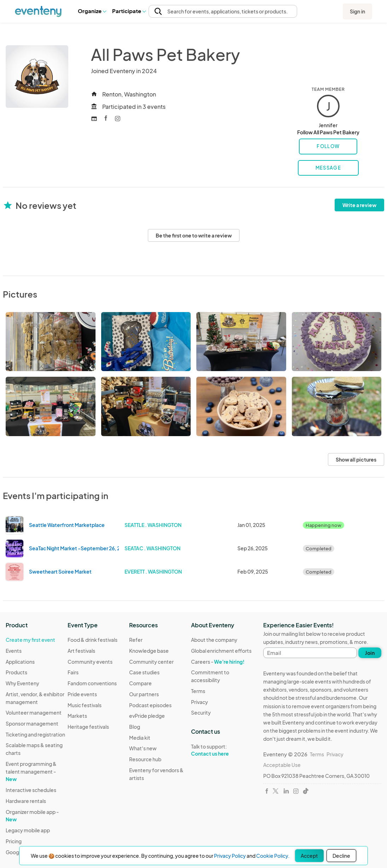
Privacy (200, 702)
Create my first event (30, 640)
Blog (135, 727)
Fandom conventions (92, 683)
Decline (341, 856)
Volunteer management (34, 712)
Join (370, 653)
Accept (309, 856)
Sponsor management (32, 723)
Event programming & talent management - (31, 771)
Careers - (218, 662)
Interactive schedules (31, 790)
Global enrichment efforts (221, 651)
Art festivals (81, 651)
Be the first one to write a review (194, 235)
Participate (129, 11)
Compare (140, 683)
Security (201, 712)
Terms (198, 691)
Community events (90, 662)
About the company (214, 640)
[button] (92, 11)
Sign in (357, 11)
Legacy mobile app (28, 830)
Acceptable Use (282, 765)
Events (14, 651)
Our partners (144, 694)
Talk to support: (222, 750)
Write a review (359, 205)
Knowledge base (149, 651)
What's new (143, 748)
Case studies (144, 672)
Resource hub (145, 759)
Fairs (73, 672)
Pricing (14, 841)
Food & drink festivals (93, 640)
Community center (151, 662)
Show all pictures (356, 459)
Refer (136, 640)
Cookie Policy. (273, 856)
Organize (92, 11)
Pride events (82, 694)
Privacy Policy (230, 856)
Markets (77, 716)
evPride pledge (147, 716)
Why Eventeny (22, 683)
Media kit (140, 738)
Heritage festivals (88, 727)
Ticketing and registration (35, 734)
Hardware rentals (26, 801)
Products (16, 672)
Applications (20, 662)
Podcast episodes (150, 705)
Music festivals (85, 705)
